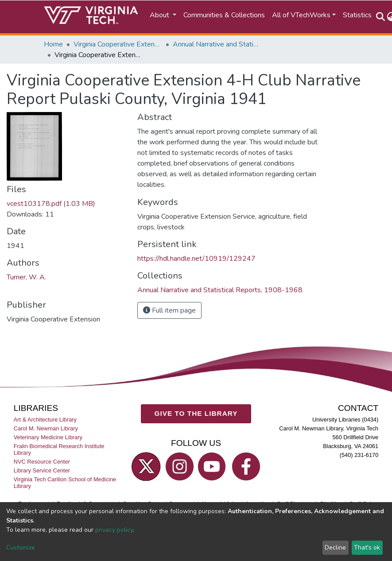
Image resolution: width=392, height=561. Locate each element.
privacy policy (114, 530)
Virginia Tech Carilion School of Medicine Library (65, 483)
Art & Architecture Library (45, 420)
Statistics (357, 15)
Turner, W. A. (26, 277)
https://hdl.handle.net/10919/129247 (196, 259)
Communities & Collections (224, 15)
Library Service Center (42, 470)
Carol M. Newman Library (46, 428)
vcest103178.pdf (51, 204)
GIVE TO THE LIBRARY (196, 413)
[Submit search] (381, 17)
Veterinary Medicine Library (48, 437)
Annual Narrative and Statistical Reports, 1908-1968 (217, 44)
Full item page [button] (169, 310)
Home (53, 44)
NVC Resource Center (42, 462)
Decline (335, 547)
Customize (21, 547)
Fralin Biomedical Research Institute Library (59, 449)
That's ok (367, 547)
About (160, 15)
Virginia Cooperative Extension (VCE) (118, 44)
